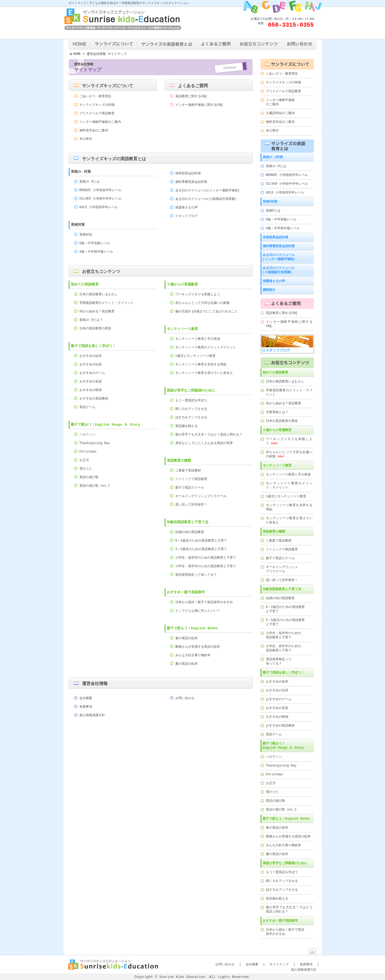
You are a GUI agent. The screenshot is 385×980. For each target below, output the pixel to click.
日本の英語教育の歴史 (95, 329)
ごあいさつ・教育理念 (95, 97)
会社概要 (86, 698)
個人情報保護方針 (92, 715)
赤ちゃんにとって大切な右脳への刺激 (202, 303)
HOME (77, 54)
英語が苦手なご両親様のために (191, 391)
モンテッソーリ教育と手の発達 (198, 339)
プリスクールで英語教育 (97, 114)
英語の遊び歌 (89, 477)
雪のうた (86, 469)
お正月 (84, 460)
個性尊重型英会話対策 (191, 182)
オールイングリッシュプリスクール (201, 496)
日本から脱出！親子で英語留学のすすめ (204, 602)
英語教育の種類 (179, 461)
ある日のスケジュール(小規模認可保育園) (206, 199)
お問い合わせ (185, 698)
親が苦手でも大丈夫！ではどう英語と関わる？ (209, 435)
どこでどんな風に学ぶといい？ (198, 611)
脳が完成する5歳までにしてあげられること (207, 312)
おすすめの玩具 (91, 365)
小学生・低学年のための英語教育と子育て (206, 558)
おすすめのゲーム (92, 373)
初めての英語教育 (85, 285)
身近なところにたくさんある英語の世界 (204, 443)
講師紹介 (269, 290)
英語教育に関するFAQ (191, 97)
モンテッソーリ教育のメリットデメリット (206, 348)
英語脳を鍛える (187, 426)
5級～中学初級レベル (95, 243)
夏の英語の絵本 (187, 664)
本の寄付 (86, 139)
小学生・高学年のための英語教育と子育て (206, 566)
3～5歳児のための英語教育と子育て (201, 549)
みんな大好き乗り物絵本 (193, 656)
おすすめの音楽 (91, 382)
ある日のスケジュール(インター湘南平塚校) (208, 191)
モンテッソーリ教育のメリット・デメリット (289, 485)
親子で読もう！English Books (192, 629)
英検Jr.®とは (90, 182)
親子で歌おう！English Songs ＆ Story (106, 425)
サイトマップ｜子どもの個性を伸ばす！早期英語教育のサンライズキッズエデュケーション (129, 3)
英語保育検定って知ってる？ (196, 575)
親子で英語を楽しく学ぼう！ (93, 346)
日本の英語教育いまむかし (99, 295)
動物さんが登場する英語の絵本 (198, 647)
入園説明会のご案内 (280, 113)
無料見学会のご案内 (94, 131)
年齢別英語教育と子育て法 (188, 523)
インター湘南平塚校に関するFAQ (199, 105)
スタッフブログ (187, 216)
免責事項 (86, 707)
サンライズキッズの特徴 (97, 105)
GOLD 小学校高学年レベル (99, 207)
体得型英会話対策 (188, 174)
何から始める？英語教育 (97, 312)
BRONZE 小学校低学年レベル (100, 190)
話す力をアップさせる (191, 418)
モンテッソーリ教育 (277, 465)
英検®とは (273, 211)
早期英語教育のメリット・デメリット (107, 303)
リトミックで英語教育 (191, 479)
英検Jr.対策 (81, 172)
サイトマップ (279, 964)
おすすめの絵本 (91, 356)
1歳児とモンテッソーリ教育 (195, 356)
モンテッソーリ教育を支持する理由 (201, 365)
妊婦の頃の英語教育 (190, 532)
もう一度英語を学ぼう (191, 401)
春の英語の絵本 (187, 638)
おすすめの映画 (91, 390)
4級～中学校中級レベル (96, 252)
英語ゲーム (87, 407)
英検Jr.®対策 (273, 157)
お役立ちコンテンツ (101, 272)
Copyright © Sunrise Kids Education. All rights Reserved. (192, 977)
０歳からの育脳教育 (277, 430)
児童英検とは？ (277, 412)
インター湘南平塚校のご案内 (100, 122)
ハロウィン (87, 435)
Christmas (88, 452)
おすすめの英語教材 (94, 399)
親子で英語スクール (190, 488)
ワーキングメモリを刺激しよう (198, 295)
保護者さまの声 (187, 208)
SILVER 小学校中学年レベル (100, 199)
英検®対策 (270, 202)
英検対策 (78, 225)
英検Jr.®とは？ (91, 320)
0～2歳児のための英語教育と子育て (201, 541)
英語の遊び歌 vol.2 (95, 486)
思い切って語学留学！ (191, 505)
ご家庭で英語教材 (188, 471)
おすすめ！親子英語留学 (186, 593)
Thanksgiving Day (95, 443)
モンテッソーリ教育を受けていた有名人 (204, 373)
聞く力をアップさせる (191, 409)
